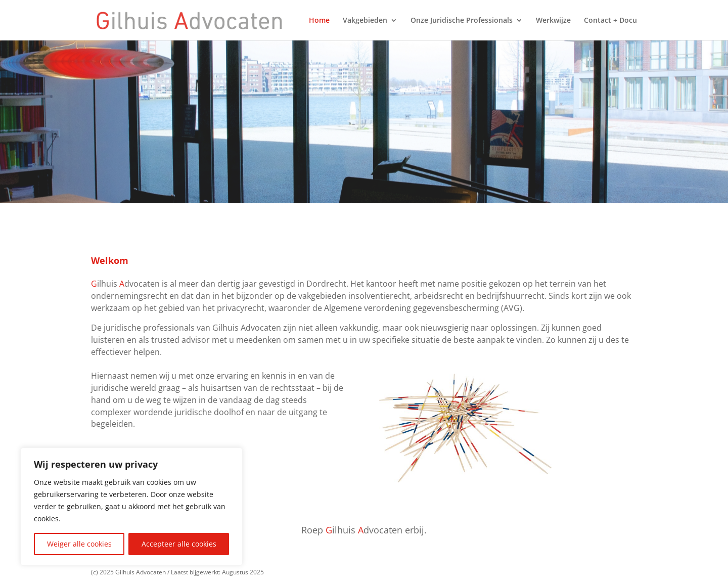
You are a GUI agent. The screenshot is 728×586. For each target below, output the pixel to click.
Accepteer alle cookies (179, 544)
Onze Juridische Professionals (462, 21)
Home (319, 21)
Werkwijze (553, 21)
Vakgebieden (365, 21)
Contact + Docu (610, 21)
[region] (131, 507)
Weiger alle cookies (79, 544)
